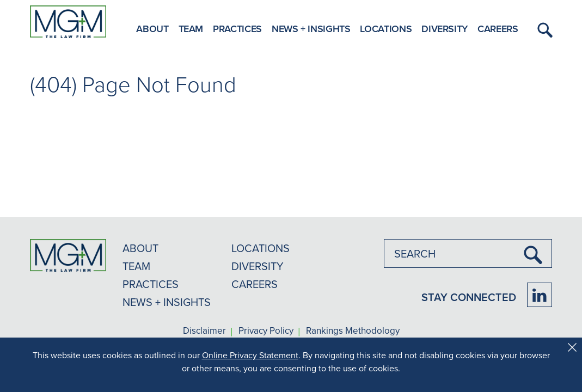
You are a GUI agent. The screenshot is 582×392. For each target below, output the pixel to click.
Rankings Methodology (353, 331)
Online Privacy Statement (250, 355)
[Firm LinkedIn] (540, 295)
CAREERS (255, 284)
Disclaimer (204, 331)
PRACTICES (151, 284)
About (152, 29)
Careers (498, 29)
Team (191, 29)
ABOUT (140, 248)
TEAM (136, 266)
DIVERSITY (258, 266)
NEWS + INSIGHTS (167, 302)
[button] (543, 30)
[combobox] (468, 253)
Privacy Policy (266, 331)
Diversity (445, 29)
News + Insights (311, 29)
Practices (237, 29)
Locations (386, 29)
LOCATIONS (261, 248)
